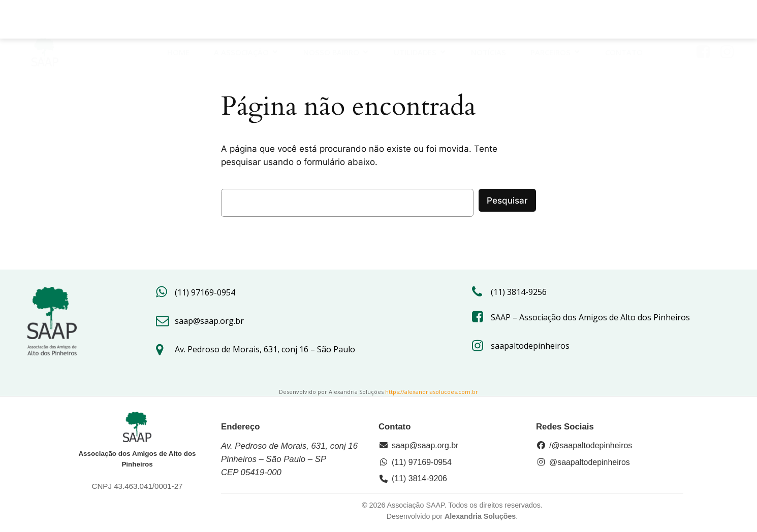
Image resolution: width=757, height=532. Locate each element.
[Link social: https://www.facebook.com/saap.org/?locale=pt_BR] (707, 21)
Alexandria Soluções (480, 516)
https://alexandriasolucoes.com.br (432, 392)
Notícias (488, 21)
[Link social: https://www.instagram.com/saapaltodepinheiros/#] (731, 21)
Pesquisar (507, 201)
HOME (178, 21)
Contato (624, 21)
